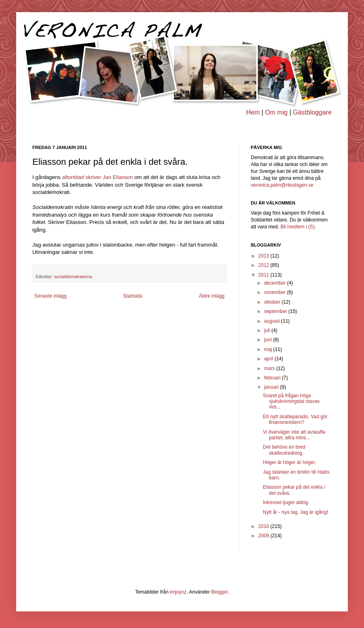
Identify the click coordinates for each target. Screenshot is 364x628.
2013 (265, 256)
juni (269, 340)
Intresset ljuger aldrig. (286, 502)
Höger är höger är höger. (289, 462)
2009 (265, 536)
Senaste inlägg (50, 296)
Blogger (219, 592)
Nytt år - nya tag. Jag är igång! (295, 512)
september (276, 311)
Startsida (132, 296)
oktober (273, 302)
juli (268, 330)
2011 (265, 275)
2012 (265, 265)
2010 (265, 526)
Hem (253, 112)
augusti (273, 321)
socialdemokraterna (73, 277)
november (276, 292)
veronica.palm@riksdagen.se (282, 185)
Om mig (276, 112)
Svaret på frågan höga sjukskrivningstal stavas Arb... (291, 401)
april (269, 359)
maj (269, 349)
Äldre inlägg (212, 296)
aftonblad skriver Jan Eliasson (97, 177)
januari (272, 387)
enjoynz (178, 592)
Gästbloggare (312, 112)
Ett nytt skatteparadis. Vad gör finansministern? (295, 419)
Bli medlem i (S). (298, 227)
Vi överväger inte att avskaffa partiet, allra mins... (294, 435)
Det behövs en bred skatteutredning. (284, 450)
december (276, 283)
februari (273, 378)
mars (270, 368)
